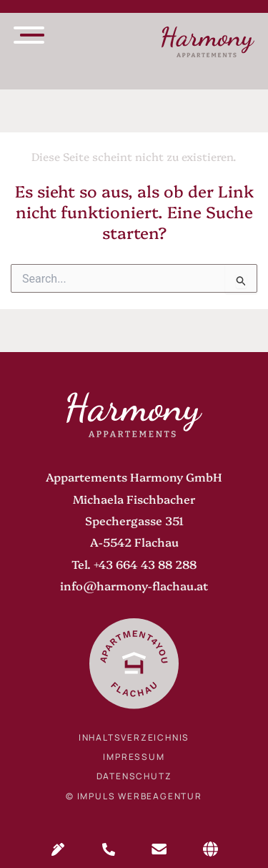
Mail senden (159, 849)
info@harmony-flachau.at (134, 585)
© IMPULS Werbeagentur (134, 796)
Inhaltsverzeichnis (134, 737)
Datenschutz (134, 776)
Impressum (134, 757)
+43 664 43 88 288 (145, 564)
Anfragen (58, 849)
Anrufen (109, 849)
